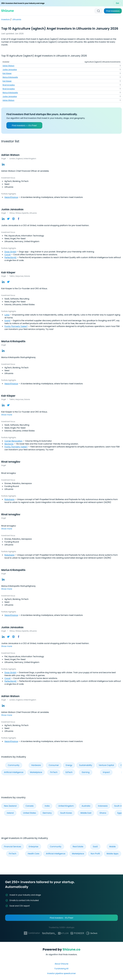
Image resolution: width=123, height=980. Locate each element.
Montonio (9, 444)
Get (117, 3)
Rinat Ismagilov (9, 85)
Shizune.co (71, 949)
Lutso (7, 315)
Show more (7, 415)
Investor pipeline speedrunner (61, 973)
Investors (6, 19)
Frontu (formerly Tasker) (16, 326)
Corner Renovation (13, 441)
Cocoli (8, 255)
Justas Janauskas (10, 70)
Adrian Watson (8, 66)
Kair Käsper (7, 73)
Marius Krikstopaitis (10, 77)
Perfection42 (10, 257)
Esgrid (7, 321)
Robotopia (9, 499)
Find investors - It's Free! (61, 918)
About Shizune (61, 964)
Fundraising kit (62, 969)
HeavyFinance (11, 197)
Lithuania (17, 19)
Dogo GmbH (10, 252)
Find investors (113, 11)
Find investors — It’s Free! (24, 125)
